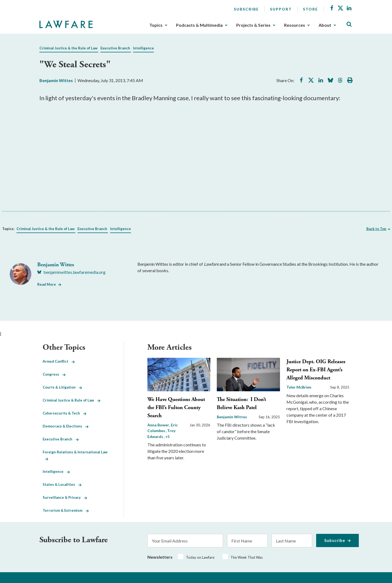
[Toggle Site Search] (349, 24)
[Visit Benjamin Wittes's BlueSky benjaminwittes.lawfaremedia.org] (71, 272)
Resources (295, 25)
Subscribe (246, 9)
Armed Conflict (59, 361)
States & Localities (62, 484)
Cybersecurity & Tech (65, 413)
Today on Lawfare (200, 557)
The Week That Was (247, 557)
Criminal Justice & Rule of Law (72, 400)
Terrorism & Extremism (66, 510)
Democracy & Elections (66, 426)
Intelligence (143, 48)
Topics (156, 25)
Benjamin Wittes (56, 80)
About (325, 25)
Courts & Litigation (62, 387)
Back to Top (376, 229)
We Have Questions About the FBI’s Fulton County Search (176, 408)
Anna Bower (159, 425)
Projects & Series (253, 25)
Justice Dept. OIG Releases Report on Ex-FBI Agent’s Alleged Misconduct (316, 370)
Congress (54, 374)
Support (281, 9)
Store (310, 9)
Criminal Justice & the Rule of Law (68, 48)
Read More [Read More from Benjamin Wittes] (47, 284)
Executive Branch (115, 48)
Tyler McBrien (299, 387)
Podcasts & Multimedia (199, 25)
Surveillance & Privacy (65, 497)
